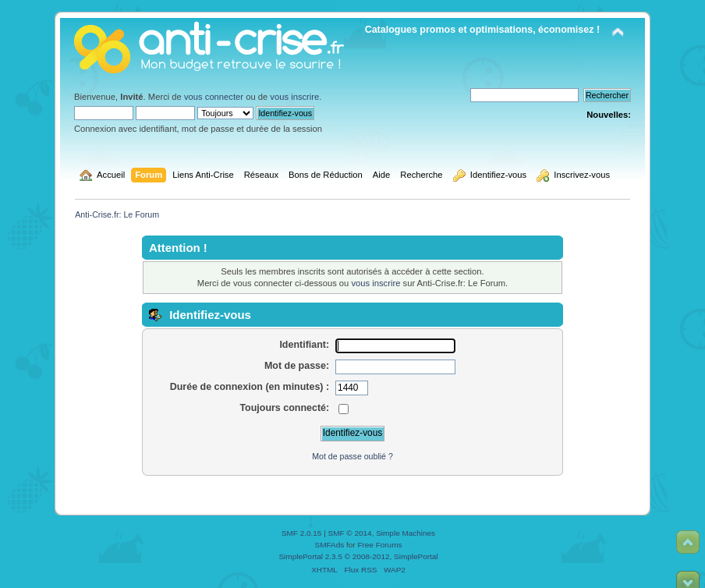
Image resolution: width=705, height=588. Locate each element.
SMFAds (330, 545)
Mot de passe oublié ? (352, 456)
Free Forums (379, 545)
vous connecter (214, 97)
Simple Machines (406, 533)
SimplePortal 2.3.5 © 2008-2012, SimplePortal (358, 556)
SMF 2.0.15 (302, 533)
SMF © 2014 (350, 533)
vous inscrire (294, 97)
